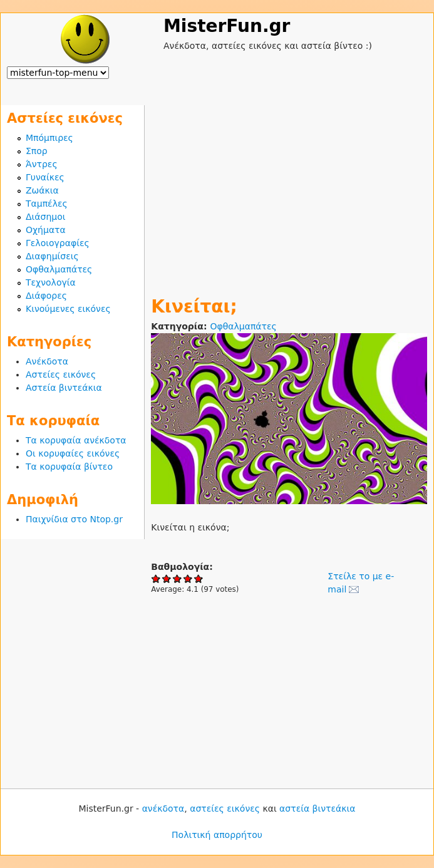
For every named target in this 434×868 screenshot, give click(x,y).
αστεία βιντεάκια (317, 809)
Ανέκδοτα (47, 361)
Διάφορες (46, 296)
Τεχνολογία (51, 282)
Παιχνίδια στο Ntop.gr (74, 519)
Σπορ (37, 151)
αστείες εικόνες (225, 809)
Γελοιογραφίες (58, 243)
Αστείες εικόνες (61, 375)
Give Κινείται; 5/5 (199, 578)
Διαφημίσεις (52, 256)
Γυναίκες (45, 177)
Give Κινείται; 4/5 (188, 578)
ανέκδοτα (163, 809)
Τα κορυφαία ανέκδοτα (76, 440)
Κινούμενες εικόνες (68, 309)
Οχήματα (46, 230)
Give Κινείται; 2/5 (167, 578)
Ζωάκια (42, 190)
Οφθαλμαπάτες (243, 326)
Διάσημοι (46, 217)
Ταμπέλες (47, 204)
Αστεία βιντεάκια (64, 388)
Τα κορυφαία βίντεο (69, 467)
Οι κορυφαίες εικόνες (73, 453)
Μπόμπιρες (49, 138)
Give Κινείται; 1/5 (156, 578)
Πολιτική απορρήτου (217, 835)
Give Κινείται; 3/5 (178, 578)
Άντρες (42, 164)
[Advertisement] (289, 193)
